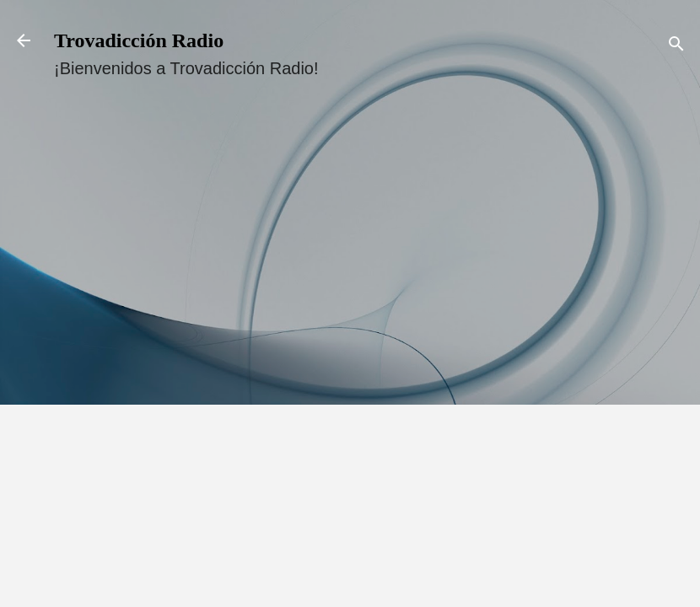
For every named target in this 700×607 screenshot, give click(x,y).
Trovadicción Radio (139, 40)
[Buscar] (676, 46)
